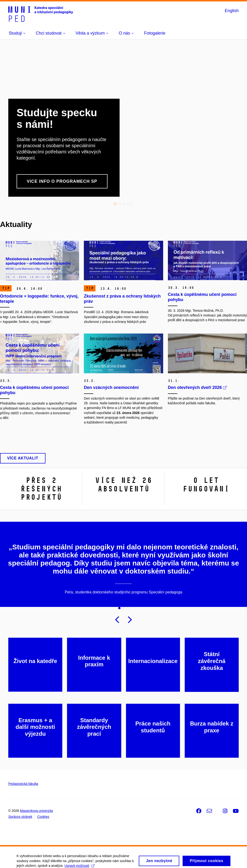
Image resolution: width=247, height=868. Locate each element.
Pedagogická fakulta (23, 784)
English (232, 11)
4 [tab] (128, 204)
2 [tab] (119, 204)
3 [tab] (124, 204)
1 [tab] (115, 204)
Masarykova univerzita (36, 811)
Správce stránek (20, 817)
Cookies (43, 817)
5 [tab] (132, 204)
